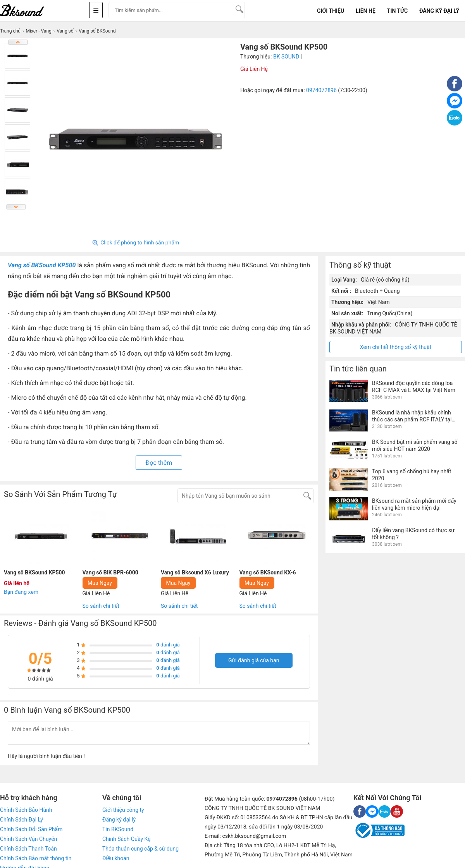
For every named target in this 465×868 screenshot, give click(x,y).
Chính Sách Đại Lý (22, 820)
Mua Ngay (100, 583)
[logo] (31, 11)
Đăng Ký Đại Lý (439, 11)
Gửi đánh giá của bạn (254, 660)
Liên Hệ (366, 11)
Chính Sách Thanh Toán (28, 849)
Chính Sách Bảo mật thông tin (36, 858)
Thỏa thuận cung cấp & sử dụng (140, 849)
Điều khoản (116, 858)
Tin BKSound (118, 829)
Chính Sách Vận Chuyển (28, 839)
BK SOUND (286, 57)
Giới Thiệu (331, 11)
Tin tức (397, 11)
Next (16, 207)
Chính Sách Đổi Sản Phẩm (31, 829)
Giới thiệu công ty (123, 810)
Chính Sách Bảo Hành (26, 810)
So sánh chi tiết (101, 606)
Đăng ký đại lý (119, 820)
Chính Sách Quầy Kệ (127, 839)
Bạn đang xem (21, 592)
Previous (18, 42)
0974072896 (321, 90)
